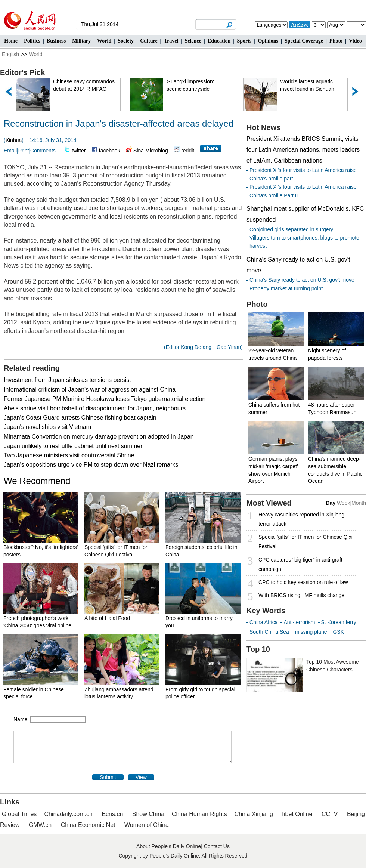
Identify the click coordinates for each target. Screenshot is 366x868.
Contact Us (217, 846)
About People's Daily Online (169, 846)
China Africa (263, 622)
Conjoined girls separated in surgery (291, 229)
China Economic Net (88, 825)
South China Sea (269, 632)
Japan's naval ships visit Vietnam (47, 427)
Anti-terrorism (299, 622)
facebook (110, 151)
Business (56, 41)
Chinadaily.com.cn (68, 814)
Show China (148, 814)
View (141, 777)
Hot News (263, 127)
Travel (171, 41)
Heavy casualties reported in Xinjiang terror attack (301, 519)
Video (355, 41)
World (104, 41)
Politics (32, 41)
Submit (108, 777)
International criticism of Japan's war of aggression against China (90, 390)
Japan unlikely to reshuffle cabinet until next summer (73, 446)
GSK (338, 632)
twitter (79, 151)
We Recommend (37, 481)
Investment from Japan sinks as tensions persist (67, 380)
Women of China (147, 825)
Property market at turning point (286, 288)
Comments (43, 151)
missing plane (311, 632)
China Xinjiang (254, 814)
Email (10, 151)
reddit (188, 151)
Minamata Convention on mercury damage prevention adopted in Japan (99, 437)
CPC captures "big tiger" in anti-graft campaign (300, 564)
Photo (336, 41)
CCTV (330, 814)
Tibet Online (297, 814)
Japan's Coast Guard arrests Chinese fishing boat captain (80, 418)
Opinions (268, 41)
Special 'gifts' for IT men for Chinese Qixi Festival (305, 542)
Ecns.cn (112, 814)
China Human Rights (199, 814)
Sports (244, 41)
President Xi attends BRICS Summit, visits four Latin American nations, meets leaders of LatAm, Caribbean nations (303, 150)
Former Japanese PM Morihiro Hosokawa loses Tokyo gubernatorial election (105, 399)
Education (219, 41)
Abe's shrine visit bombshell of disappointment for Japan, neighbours (95, 408)
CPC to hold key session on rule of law (303, 582)
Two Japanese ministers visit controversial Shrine (69, 455)
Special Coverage (304, 41)
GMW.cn (41, 825)
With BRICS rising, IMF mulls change (301, 595)
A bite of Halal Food (107, 618)
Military (81, 41)
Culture (149, 41)
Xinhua (14, 140)
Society (126, 41)
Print (24, 151)
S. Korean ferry (339, 622)
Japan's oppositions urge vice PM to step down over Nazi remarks (91, 465)
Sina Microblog (151, 151)
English (10, 54)
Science (193, 41)
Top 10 (258, 649)
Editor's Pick (22, 72)
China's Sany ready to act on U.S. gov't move (302, 280)
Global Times (19, 814)
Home (11, 41)
